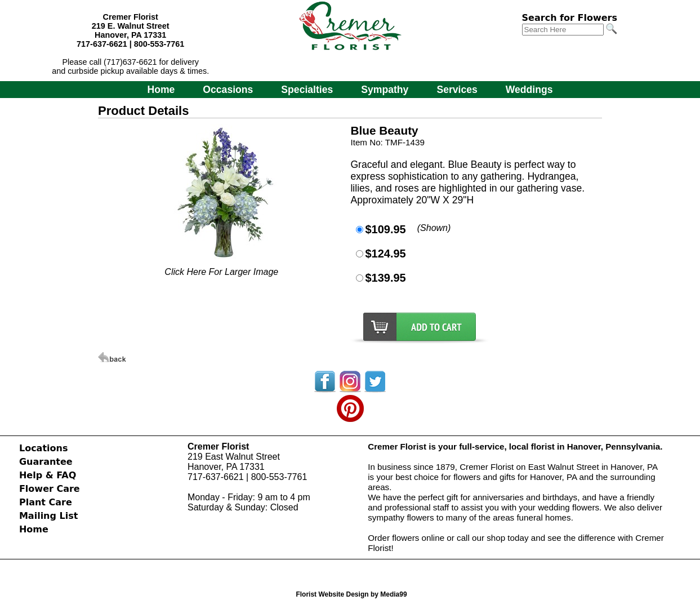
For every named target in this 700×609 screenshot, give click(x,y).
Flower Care (50, 489)
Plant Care (46, 502)
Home (161, 90)
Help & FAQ (48, 475)
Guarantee (46, 462)
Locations (44, 448)
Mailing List (48, 516)
